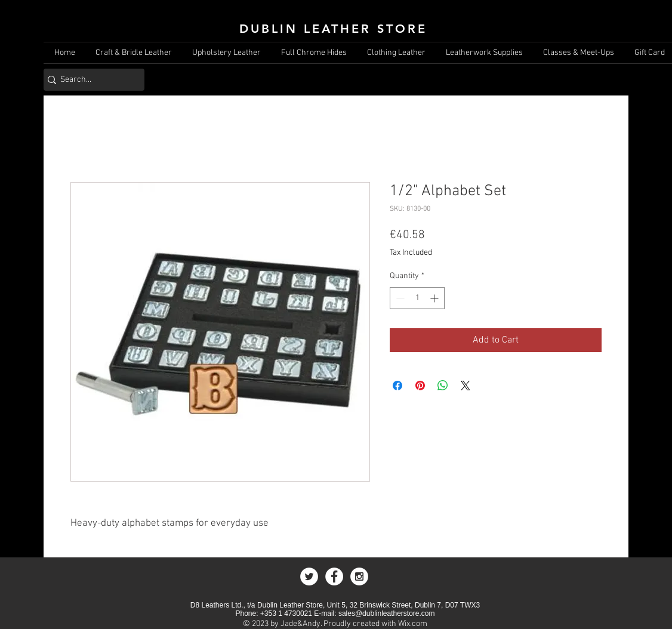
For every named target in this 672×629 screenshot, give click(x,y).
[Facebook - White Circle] (334, 576)
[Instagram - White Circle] (359, 576)
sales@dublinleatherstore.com (387, 613)
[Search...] (90, 80)
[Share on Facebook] (397, 386)
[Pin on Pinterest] (420, 386)
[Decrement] (399, 298)
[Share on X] (466, 386)
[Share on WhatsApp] (443, 386)
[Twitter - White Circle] (309, 576)
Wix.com (413, 624)
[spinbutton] (417, 298)
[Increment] (435, 298)
